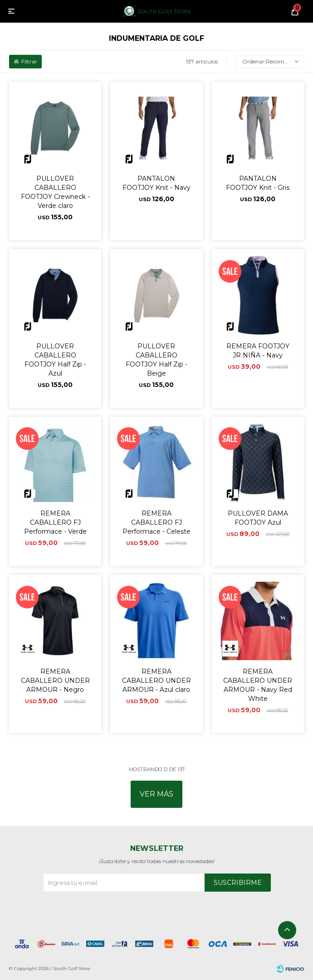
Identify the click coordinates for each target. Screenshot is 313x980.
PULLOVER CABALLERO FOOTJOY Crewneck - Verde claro (55, 192)
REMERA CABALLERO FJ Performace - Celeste (156, 522)
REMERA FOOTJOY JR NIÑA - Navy (258, 351)
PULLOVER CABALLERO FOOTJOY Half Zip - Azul (55, 360)
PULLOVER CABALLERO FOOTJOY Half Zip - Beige (156, 360)
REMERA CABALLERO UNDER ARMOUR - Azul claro (156, 681)
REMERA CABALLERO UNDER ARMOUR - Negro (55, 681)
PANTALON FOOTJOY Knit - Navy (156, 183)
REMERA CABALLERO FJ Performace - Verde (55, 522)
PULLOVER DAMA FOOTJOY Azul (258, 518)
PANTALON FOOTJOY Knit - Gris (258, 183)
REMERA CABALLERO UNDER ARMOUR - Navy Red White (258, 685)
